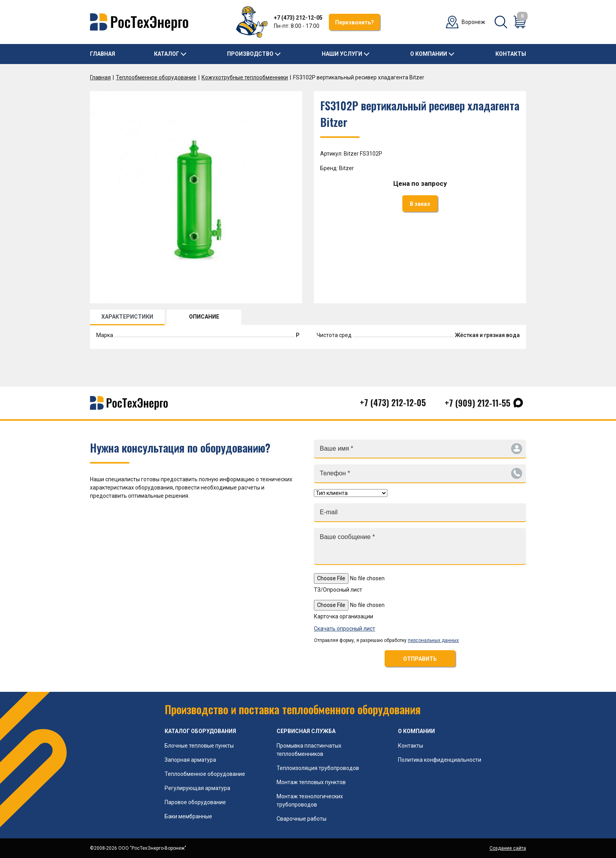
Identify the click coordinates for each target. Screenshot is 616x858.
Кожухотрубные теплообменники (245, 77)
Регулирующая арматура (197, 788)
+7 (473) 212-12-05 (298, 18)
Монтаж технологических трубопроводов (310, 800)
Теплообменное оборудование (156, 77)
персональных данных (433, 640)
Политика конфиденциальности (440, 760)
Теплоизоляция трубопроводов (318, 768)
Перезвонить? (355, 22)
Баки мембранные (188, 816)
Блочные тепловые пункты (199, 746)
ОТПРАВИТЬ (420, 659)
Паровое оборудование (195, 802)
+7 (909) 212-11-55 (478, 403)
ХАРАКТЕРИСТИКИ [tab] (127, 317)
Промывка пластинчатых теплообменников (309, 750)
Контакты (511, 54)
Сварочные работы (302, 819)
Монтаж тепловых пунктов (311, 782)
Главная (103, 54)
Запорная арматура (190, 760)
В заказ (420, 204)
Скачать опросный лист (345, 629)
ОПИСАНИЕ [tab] (204, 317)
